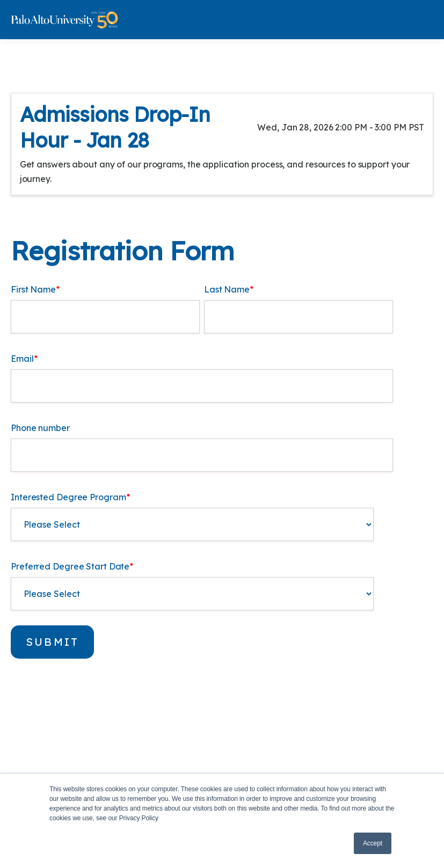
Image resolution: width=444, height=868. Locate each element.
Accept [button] (373, 843)
